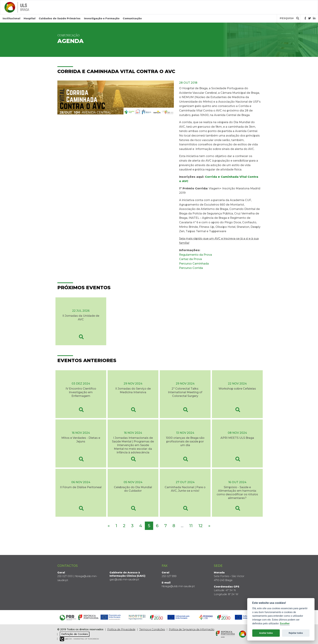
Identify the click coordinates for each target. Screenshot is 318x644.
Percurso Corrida (191, 268)
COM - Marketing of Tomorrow (79, 639)
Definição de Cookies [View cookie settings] (75, 634)
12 (200, 526)
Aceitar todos (266, 633)
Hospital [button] (30, 18)
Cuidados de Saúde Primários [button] (60, 18)
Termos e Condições (152, 629)
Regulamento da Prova (196, 255)
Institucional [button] (11, 18)
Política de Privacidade (121, 629)
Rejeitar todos (296, 633)
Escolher (285, 624)
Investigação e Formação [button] (102, 18)
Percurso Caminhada (194, 264)
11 (191, 526)
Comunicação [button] (132, 18)
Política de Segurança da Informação (192, 629)
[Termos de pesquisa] (287, 18)
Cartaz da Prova (190, 259)
